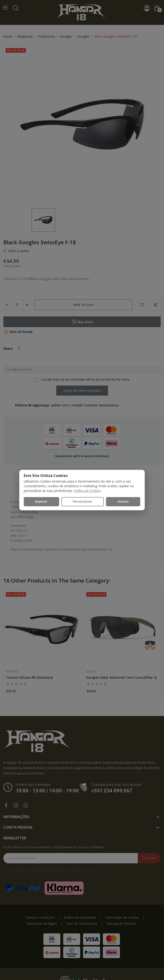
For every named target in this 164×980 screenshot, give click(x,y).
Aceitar (123, 501)
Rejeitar (41, 501)
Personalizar (83, 501)
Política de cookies (87, 491)
